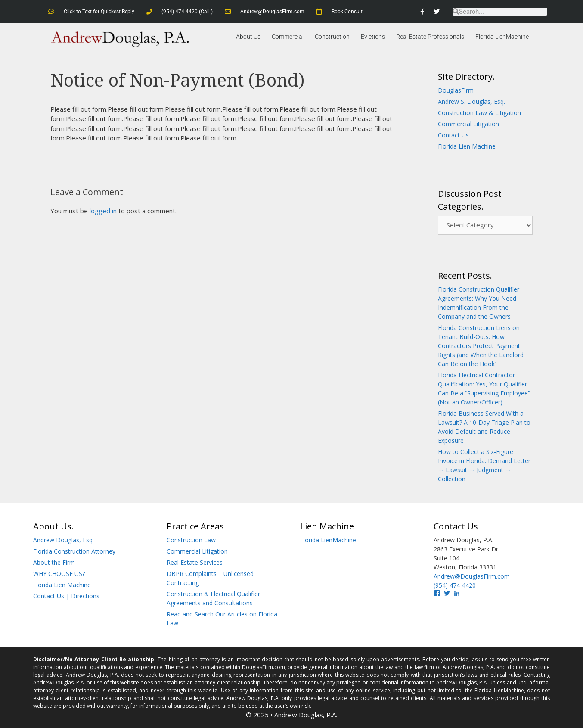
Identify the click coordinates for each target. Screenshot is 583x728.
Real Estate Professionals (430, 37)
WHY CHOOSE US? (59, 574)
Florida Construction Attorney (74, 551)
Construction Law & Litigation (479, 113)
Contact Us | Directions (66, 596)
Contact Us (453, 135)
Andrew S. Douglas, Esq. (471, 101)
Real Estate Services (195, 562)
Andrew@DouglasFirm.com (472, 576)
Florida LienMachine (502, 37)
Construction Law (191, 540)
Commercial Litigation (468, 124)
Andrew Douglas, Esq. (64, 540)
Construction (332, 37)
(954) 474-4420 (455, 585)
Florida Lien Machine (467, 146)
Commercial (288, 37)
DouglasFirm (456, 90)
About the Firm (54, 562)
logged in (103, 211)
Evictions (373, 37)
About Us (248, 37)
